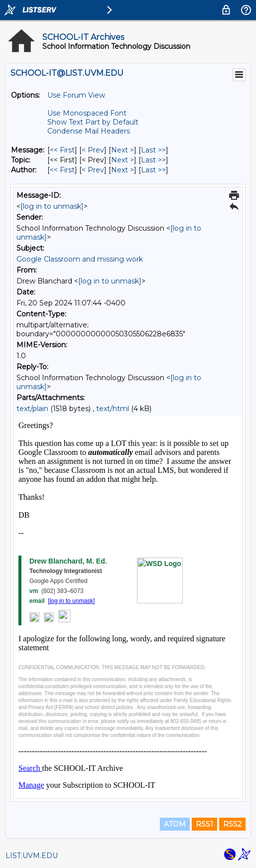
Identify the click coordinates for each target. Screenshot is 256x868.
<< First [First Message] (62, 150)
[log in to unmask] (52, 206)
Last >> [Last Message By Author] (153, 170)
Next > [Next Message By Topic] (123, 160)
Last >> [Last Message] (153, 150)
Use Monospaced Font (87, 113)
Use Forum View (76, 95)
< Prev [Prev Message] (93, 150)
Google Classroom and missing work (80, 259)
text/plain (32, 409)
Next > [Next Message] (123, 150)
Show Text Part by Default (93, 122)
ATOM (175, 824)
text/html (113, 409)
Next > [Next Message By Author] (123, 170)
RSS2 (232, 824)
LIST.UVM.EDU (32, 856)
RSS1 (204, 824)
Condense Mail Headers (89, 131)
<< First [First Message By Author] (62, 170)
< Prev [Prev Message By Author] (93, 170)
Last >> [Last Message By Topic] (153, 160)
